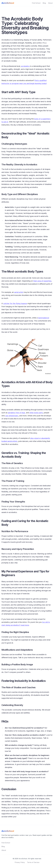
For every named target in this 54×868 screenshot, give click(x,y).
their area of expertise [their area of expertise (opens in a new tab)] (42, 281)
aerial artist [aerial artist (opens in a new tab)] (19, 292)
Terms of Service (33, 862)
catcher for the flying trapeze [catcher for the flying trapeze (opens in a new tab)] (15, 303)
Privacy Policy (20, 862)
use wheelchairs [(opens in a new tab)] (12, 416)
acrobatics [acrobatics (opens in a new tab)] (25, 66)
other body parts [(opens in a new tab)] (36, 413)
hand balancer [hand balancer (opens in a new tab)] (44, 318)
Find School (36, 3)
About (50, 3)
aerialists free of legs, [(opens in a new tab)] (17, 413)
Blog (44, 3)
